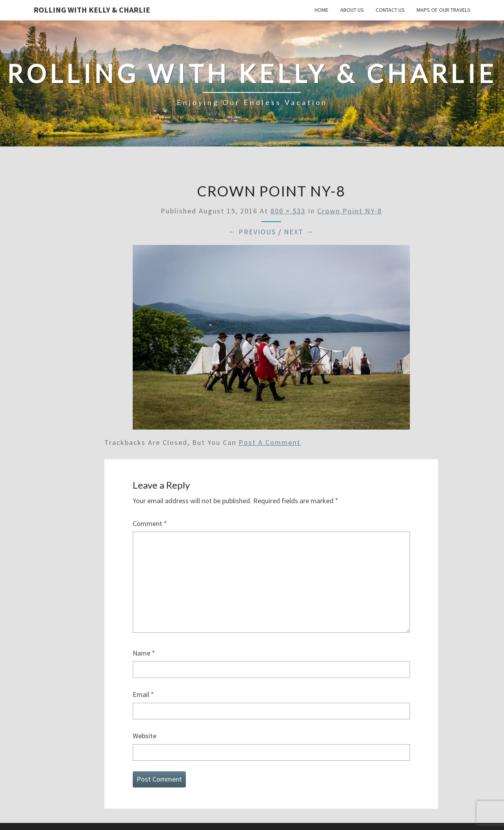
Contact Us (390, 10)
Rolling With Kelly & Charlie (92, 10)
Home (321, 10)
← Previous (252, 232)
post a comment (270, 442)
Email (143, 694)
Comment (150, 523)
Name (144, 653)
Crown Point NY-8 (350, 211)
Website (145, 736)
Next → (299, 232)
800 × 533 (288, 211)
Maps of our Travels (444, 10)
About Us (352, 10)
